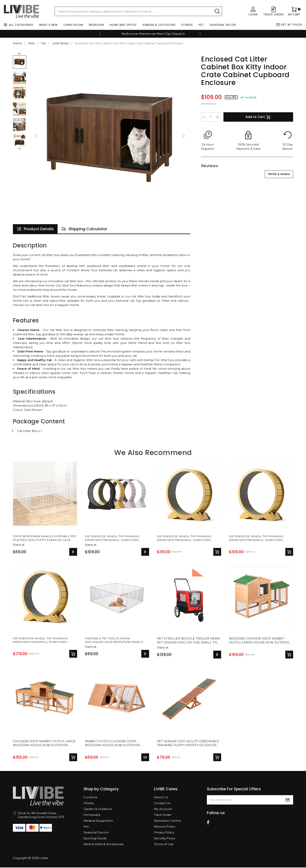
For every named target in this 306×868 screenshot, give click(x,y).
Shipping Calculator (84, 229)
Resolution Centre (167, 821)
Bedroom (96, 25)
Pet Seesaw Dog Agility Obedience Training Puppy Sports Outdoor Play (188, 744)
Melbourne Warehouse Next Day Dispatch (153, 34)
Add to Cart (258, 117)
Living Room (73, 25)
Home (17, 43)
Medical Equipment (98, 821)
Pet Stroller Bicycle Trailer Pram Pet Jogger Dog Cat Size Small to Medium (188, 641)
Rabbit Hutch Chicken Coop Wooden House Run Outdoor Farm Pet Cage (112, 744)
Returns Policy (165, 827)
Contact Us (162, 804)
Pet (201, 25)
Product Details (35, 229)
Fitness (187, 25)
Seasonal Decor (223, 25)
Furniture (90, 798)
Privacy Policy (164, 833)
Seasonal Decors (96, 833)
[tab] (35, 229)
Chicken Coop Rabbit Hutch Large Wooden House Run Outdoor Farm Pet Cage (44, 744)
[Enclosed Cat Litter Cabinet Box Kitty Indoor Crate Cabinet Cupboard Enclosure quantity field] (211, 117)
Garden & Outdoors (159, 25)
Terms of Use (164, 845)
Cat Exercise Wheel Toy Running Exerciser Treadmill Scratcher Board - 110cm (43, 641)
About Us (161, 798)
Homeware (92, 815)
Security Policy (165, 839)
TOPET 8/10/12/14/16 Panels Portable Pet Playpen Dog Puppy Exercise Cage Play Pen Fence (44, 539)
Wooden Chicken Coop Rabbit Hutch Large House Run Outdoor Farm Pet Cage (260, 641)
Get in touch (291, 25)
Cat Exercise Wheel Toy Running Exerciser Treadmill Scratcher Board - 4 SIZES (115, 539)
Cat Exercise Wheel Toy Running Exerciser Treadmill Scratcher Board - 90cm (259, 539)
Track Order (163, 815)
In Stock (249, 97)
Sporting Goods (95, 839)
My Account (163, 810)
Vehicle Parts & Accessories (104, 845)
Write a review (279, 174)
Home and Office (123, 25)
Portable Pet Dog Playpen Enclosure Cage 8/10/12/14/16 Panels (116, 641)
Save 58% (231, 97)
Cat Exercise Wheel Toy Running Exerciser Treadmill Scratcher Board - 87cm (187, 539)
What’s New (48, 25)
